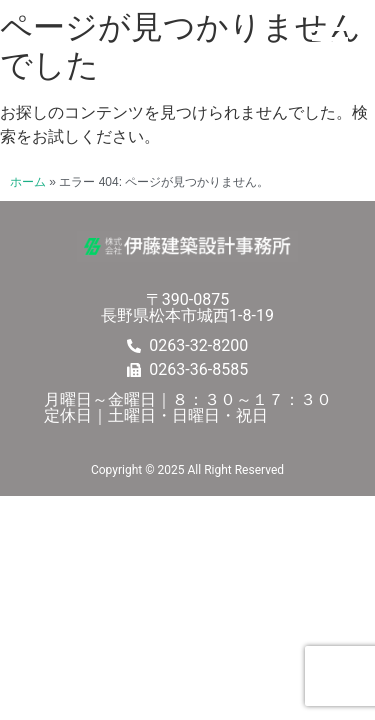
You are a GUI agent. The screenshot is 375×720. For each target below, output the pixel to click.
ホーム (28, 182)
